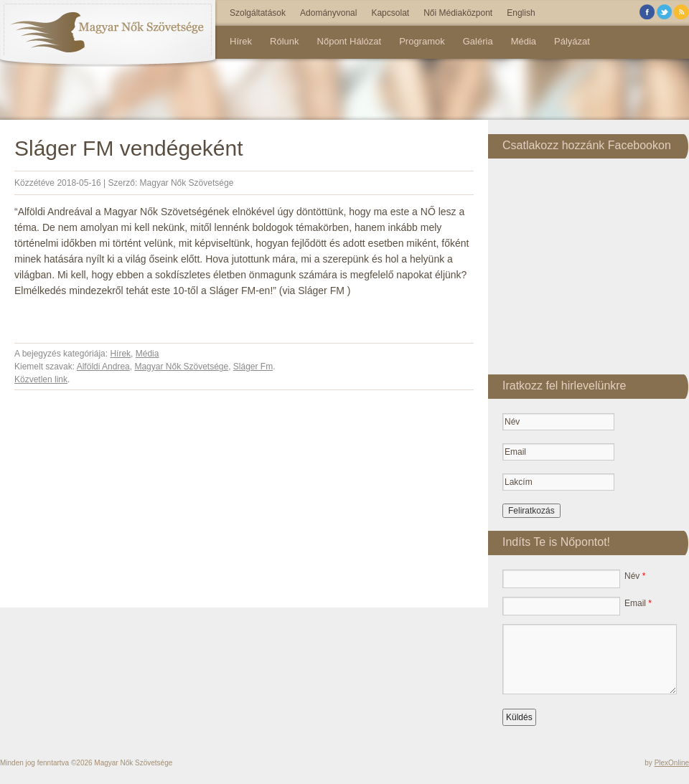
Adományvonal (328, 13)
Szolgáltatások (258, 13)
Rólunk (284, 41)
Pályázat (572, 41)
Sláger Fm (253, 367)
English (521, 13)
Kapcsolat (390, 13)
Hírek (241, 41)
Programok (422, 41)
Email (638, 603)
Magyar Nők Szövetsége (187, 183)
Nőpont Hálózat (350, 41)
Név (635, 576)
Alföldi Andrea (103, 367)
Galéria (478, 41)
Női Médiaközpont (458, 13)
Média (524, 41)
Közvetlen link (41, 379)
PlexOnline (672, 763)
